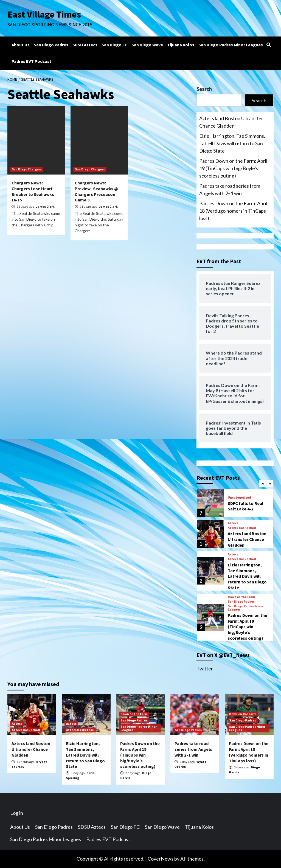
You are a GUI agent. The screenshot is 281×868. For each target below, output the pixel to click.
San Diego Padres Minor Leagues (231, 45)
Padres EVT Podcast (31, 61)
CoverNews (161, 859)
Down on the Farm (241, 597)
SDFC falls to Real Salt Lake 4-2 (246, 506)
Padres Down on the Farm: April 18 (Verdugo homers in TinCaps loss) (233, 211)
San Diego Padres (51, 45)
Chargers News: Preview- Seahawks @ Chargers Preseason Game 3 (96, 191)
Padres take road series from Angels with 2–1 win (230, 189)
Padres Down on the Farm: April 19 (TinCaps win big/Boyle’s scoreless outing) (233, 168)
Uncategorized (239, 498)
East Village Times (45, 14)
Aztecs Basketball (242, 528)
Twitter (205, 668)
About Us (21, 45)
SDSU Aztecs (85, 45)
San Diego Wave (147, 45)
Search (204, 89)
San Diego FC (114, 45)
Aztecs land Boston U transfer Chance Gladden (231, 122)
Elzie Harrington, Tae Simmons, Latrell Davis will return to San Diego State (232, 143)
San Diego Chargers (27, 169)
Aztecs (233, 523)
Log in (17, 813)
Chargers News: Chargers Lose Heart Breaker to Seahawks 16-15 (33, 191)
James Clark (45, 207)
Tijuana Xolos (181, 45)
